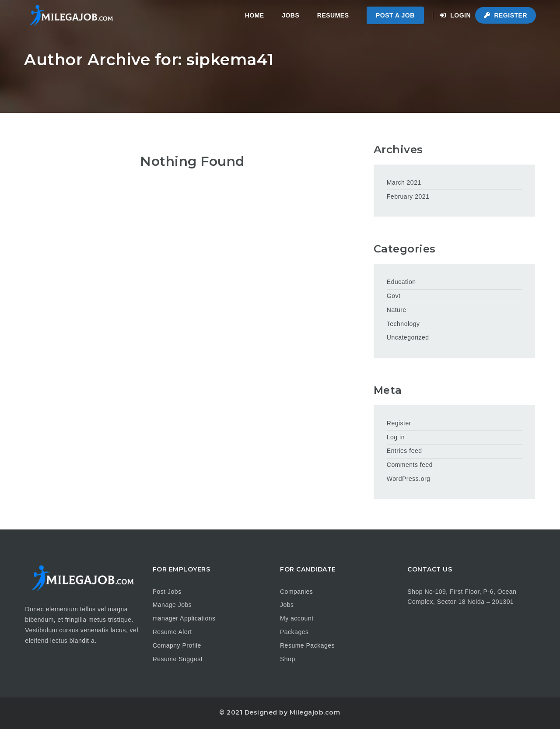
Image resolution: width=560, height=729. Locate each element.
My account (297, 618)
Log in (396, 437)
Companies (296, 592)
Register (506, 15)
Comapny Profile (177, 645)
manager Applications (184, 618)
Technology (403, 324)
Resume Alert (172, 632)
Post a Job (395, 15)
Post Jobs (167, 592)
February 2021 (408, 196)
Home (255, 15)
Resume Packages (307, 645)
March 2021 (404, 182)
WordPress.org (409, 479)
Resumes (333, 15)
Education (401, 282)
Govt (394, 296)
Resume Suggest (178, 659)
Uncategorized (408, 337)
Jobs (290, 15)
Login (455, 15)
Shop (288, 659)
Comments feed (410, 465)
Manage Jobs (172, 605)
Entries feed (404, 451)
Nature (397, 310)
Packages (294, 632)
